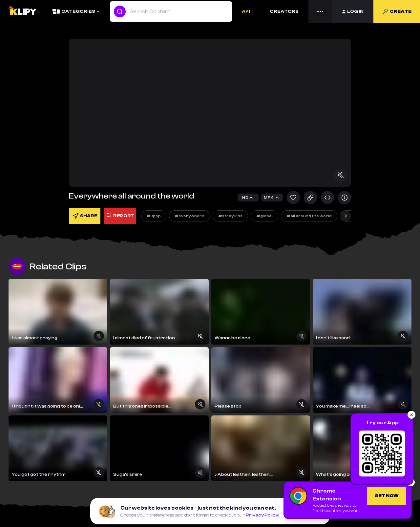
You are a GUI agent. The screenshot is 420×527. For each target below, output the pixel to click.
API (246, 11)
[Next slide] (346, 216)
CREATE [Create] (397, 11)
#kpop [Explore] (154, 216)
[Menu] (320, 11)
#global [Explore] (264, 216)
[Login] (353, 11)
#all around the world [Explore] (309, 216)
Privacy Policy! (262, 515)
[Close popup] (411, 415)
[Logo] (22, 11)
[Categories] (76, 11)
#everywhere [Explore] (189, 216)
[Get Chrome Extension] (387, 496)
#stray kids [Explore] (230, 216)
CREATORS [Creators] (284, 11)
